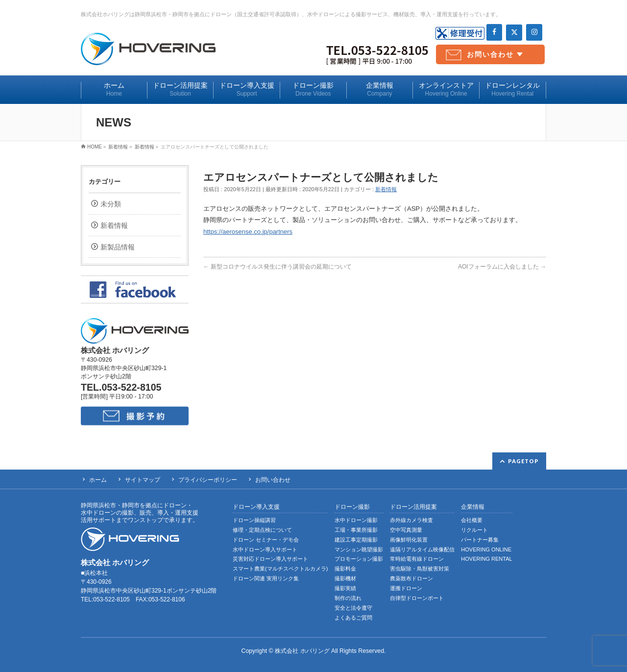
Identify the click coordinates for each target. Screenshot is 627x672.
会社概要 (472, 520)
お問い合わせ (490, 54)
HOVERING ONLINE (486, 549)
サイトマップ (143, 480)
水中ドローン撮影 (356, 520)
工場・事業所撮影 (356, 530)
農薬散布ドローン (411, 578)
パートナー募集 (480, 540)
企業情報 (473, 507)
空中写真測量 (406, 530)
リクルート (474, 530)
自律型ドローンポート (417, 598)
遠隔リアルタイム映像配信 (422, 549)
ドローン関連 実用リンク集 (266, 578)
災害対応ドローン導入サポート (270, 559)
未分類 (111, 204)
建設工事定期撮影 (356, 540)
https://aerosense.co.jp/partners (248, 232)
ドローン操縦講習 (254, 520)
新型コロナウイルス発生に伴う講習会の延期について (277, 267)
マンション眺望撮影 (359, 549)
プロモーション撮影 (359, 559)
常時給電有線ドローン (417, 559)
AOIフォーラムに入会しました (502, 267)
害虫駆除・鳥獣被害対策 (420, 569)
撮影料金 (345, 569)
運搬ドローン (406, 588)
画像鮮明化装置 (409, 540)
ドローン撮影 (352, 507)
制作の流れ (348, 598)
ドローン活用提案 (413, 507)
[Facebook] (494, 32)
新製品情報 (118, 247)
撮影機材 (345, 578)
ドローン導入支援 (256, 507)
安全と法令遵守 (353, 608)
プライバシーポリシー (208, 480)
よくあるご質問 (353, 618)
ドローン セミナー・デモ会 (266, 540)
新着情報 (386, 189)
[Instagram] (534, 32)
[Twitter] (514, 33)
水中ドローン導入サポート (265, 549)
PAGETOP (523, 461)
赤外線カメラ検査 (411, 520)
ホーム (98, 480)
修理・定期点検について (262, 530)
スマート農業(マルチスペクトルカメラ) (280, 569)
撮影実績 (345, 588)
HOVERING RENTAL (486, 559)
